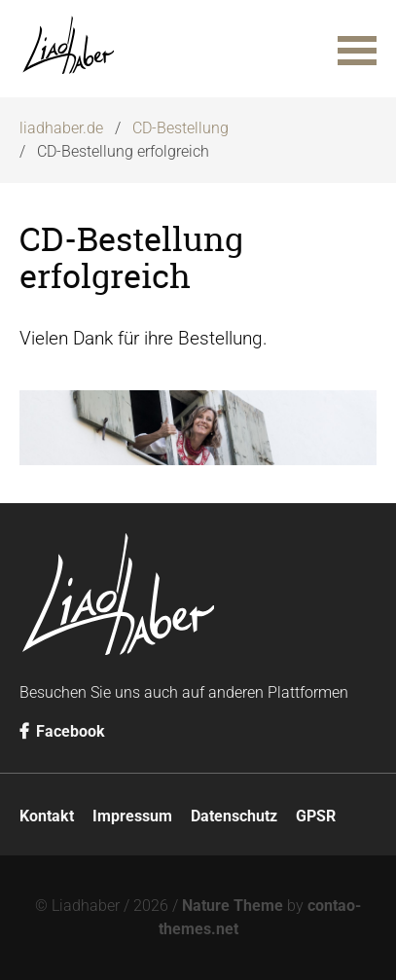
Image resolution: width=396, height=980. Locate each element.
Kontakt (47, 816)
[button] (357, 49)
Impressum (132, 816)
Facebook (62, 731)
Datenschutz (234, 816)
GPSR (316, 816)
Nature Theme (233, 906)
